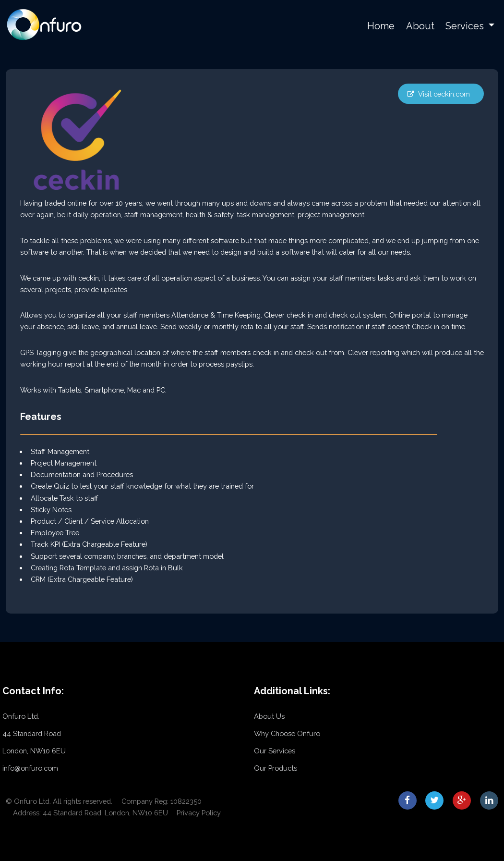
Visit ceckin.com (444, 94)
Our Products (276, 768)
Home (381, 26)
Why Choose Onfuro (287, 733)
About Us (269, 716)
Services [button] (466, 26)
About (420, 26)
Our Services (275, 751)
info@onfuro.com (30, 768)
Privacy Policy (199, 813)
